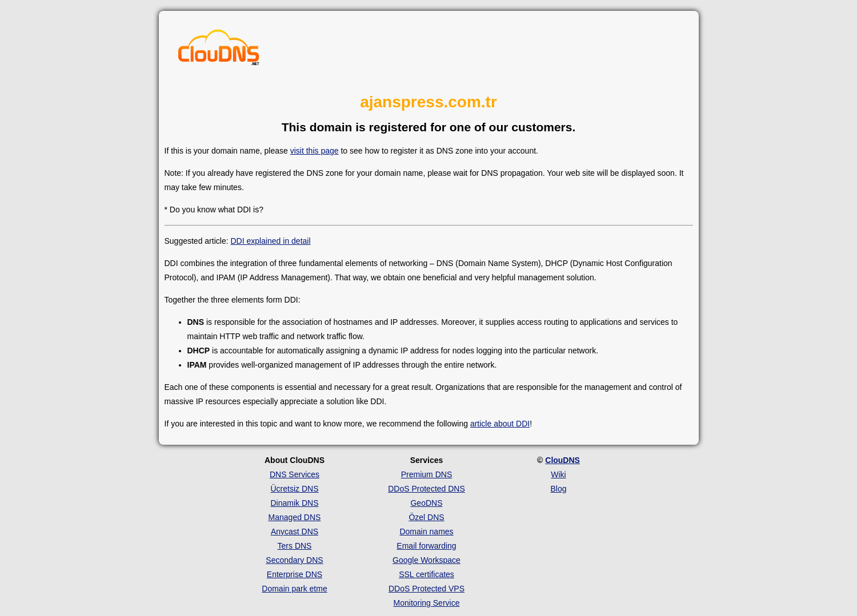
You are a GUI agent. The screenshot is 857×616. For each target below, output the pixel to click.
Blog (558, 489)
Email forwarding (426, 546)
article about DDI (500, 424)
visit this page (315, 151)
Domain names (426, 532)
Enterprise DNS (295, 574)
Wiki (558, 474)
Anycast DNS (295, 532)
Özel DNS (426, 517)
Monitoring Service (427, 603)
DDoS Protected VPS (427, 589)
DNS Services (295, 474)
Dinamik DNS (294, 503)
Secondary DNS (294, 560)
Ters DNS (295, 546)
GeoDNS (426, 503)
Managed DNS (295, 517)
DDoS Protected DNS (427, 489)
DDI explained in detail (270, 241)
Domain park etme (294, 589)
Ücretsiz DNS (294, 489)
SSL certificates (427, 574)
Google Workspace (427, 560)
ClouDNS (562, 460)
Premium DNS (427, 474)
